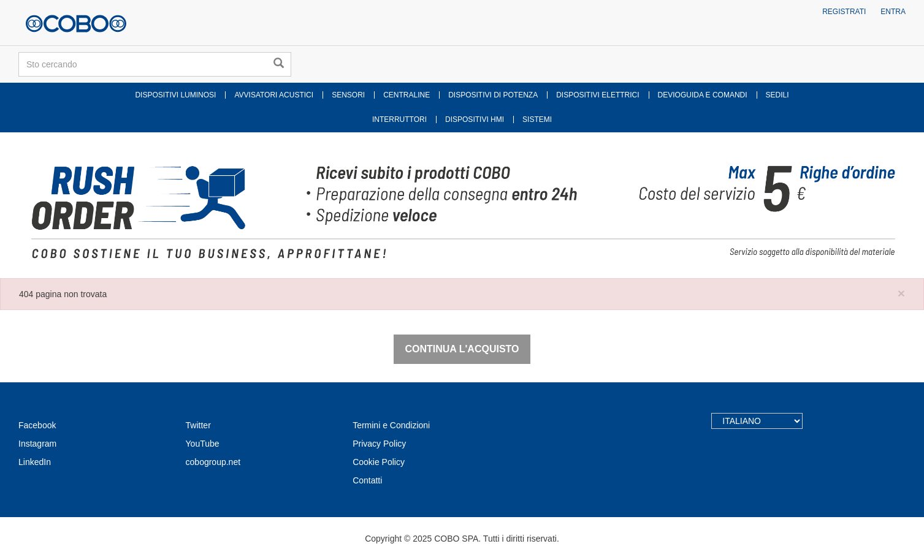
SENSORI (348, 95)
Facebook (37, 425)
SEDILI (777, 95)
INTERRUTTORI (399, 119)
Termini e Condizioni (391, 425)
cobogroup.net (213, 462)
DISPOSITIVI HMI (475, 119)
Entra (893, 12)
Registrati (844, 12)
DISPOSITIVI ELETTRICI (598, 95)
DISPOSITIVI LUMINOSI (175, 95)
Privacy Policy (379, 444)
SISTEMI (537, 119)
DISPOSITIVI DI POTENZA (493, 95)
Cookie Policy (379, 462)
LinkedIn (35, 462)
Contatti (367, 480)
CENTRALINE (407, 95)
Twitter (198, 425)
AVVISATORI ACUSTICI (274, 95)
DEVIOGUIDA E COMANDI (703, 95)
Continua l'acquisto (462, 349)
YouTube (203, 444)
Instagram (37, 444)
